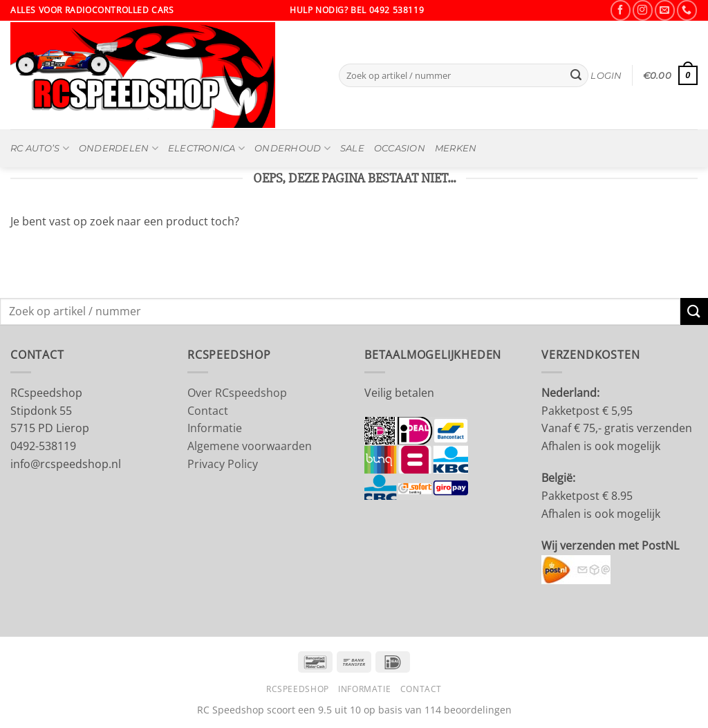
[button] (606, 76)
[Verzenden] (576, 75)
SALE (352, 148)
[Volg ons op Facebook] (621, 10)
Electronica (206, 148)
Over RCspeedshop (237, 393)
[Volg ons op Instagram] (643, 10)
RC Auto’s (40, 148)
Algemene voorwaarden (250, 446)
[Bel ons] (687, 10)
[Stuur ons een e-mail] (665, 10)
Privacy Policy (223, 464)
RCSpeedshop (298, 689)
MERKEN (456, 148)
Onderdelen (119, 148)
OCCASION (400, 148)
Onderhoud (292, 148)
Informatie (215, 428)
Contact (208, 411)
